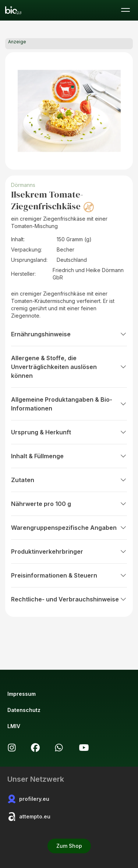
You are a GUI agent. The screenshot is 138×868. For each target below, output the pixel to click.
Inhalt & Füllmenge (69, 456)
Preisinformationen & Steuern (69, 575)
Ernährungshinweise (69, 334)
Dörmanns (23, 185)
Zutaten (69, 480)
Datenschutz (24, 710)
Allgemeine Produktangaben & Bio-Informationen (69, 404)
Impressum (22, 694)
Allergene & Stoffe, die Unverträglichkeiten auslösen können (69, 367)
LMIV (14, 726)
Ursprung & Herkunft (69, 432)
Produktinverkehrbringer (69, 551)
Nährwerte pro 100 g (69, 504)
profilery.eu (28, 799)
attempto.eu (29, 817)
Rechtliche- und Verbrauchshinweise (69, 599)
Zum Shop (69, 846)
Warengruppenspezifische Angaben (69, 528)
